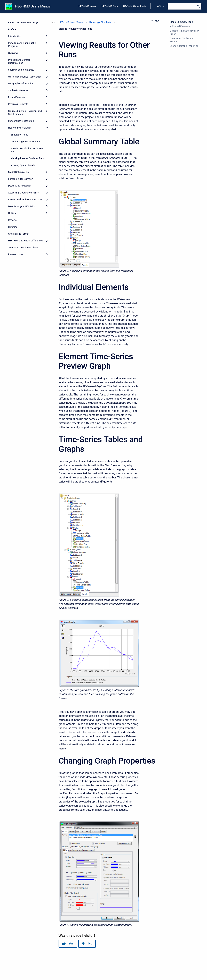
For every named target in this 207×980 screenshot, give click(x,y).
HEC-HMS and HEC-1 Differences (25, 241)
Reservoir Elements (18, 104)
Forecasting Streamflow (21, 179)
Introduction (15, 36)
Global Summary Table (181, 22)
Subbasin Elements (18, 90)
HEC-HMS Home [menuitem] (87, 6)
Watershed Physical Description (25, 77)
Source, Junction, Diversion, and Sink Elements (25, 113)
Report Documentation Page (23, 22)
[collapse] (47, 128)
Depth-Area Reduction (20, 186)
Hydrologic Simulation (20, 128)
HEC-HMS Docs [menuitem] (110, 6)
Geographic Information (21, 83)
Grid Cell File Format (19, 234)
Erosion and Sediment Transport (25, 199)
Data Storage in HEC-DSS (21, 206)
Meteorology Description (21, 121)
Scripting (13, 227)
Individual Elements (180, 26)
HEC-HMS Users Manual (33, 6)
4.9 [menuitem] (159, 6)
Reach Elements (17, 97)
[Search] (185, 6)
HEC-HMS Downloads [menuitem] (135, 6)
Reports (12, 220)
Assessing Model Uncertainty (23, 193)
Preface (12, 29)
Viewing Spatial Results (23, 165)
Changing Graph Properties (184, 46)
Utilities (12, 213)
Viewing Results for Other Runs (28, 158)
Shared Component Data (21, 70)
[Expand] (47, 36)
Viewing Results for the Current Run (27, 150)
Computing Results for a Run (26, 141)
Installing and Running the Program (22, 45)
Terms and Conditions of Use (23, 248)
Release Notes (16, 254)
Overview (13, 53)
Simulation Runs (19, 135)
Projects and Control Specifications (19, 61)
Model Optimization (18, 172)
